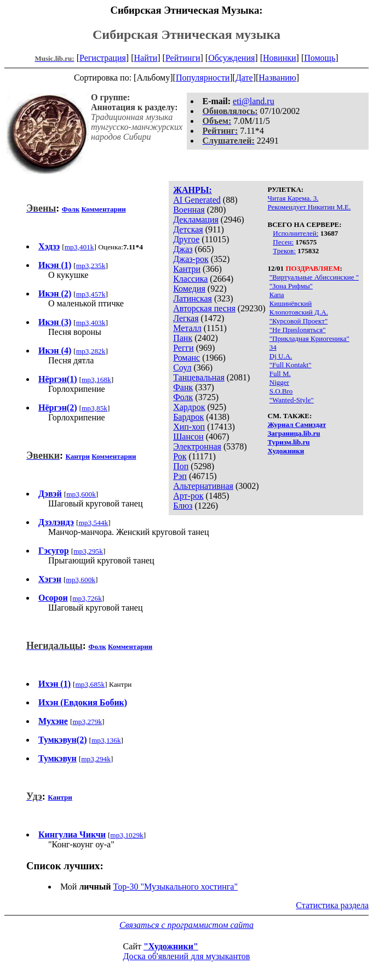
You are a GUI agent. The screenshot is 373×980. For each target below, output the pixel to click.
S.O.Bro (281, 391)
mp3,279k (87, 722)
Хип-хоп (189, 427)
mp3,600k (81, 494)
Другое (186, 239)
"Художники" (171, 946)
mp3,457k (91, 294)
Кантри (187, 269)
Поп (181, 466)
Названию (277, 78)
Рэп (180, 476)
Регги (183, 348)
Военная (189, 210)
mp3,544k (93, 523)
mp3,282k (91, 351)
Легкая (186, 318)
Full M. (280, 374)
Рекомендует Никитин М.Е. (309, 207)
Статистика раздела (332, 905)
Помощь (320, 58)
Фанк (183, 387)
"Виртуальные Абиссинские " (314, 277)
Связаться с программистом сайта (186, 925)
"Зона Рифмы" (291, 286)
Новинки (280, 58)
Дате (244, 78)
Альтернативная (203, 486)
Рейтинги (183, 58)
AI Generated (197, 200)
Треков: (284, 251)
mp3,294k (96, 759)
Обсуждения (231, 58)
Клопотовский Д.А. (299, 312)
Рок (180, 456)
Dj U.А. (281, 356)
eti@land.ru (254, 101)
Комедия (189, 289)
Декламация (196, 220)
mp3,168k (96, 380)
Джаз (183, 249)
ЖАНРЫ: (193, 190)
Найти (145, 58)
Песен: (283, 242)
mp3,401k (79, 247)
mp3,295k (88, 551)
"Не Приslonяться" (298, 330)
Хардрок (189, 407)
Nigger (279, 382)
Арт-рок (188, 496)
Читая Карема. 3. (293, 198)
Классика (190, 279)
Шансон (188, 437)
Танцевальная (199, 377)
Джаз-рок (191, 259)
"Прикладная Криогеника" (309, 338)
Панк (183, 338)
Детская (188, 229)
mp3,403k (91, 323)
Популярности (203, 78)
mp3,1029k (127, 835)
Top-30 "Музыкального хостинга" (176, 887)
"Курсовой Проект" (299, 321)
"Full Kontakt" (291, 365)
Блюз (183, 506)
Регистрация (103, 58)
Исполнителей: (295, 233)
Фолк (183, 397)
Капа (277, 295)
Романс (186, 358)
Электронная (197, 446)
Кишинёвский (291, 303)
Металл (187, 328)
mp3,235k (91, 266)
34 (273, 347)
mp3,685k (90, 684)
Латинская (193, 298)
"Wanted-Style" (292, 400)
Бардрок (188, 417)
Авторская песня (204, 308)
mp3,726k (87, 598)
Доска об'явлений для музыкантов (187, 956)
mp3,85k (94, 408)
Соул (182, 367)
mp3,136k (106, 740)
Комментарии (103, 209)
